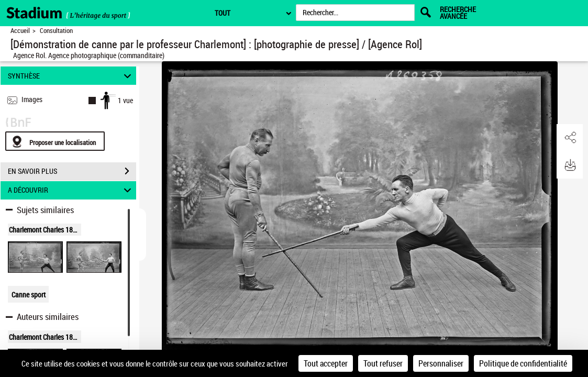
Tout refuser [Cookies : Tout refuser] (383, 363)
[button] (570, 138)
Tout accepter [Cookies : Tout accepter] (326, 363)
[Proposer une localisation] (55, 141)
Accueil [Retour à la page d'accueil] (20, 31)
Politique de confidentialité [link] (523, 363)
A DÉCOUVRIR (71, 190)
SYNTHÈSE (71, 76)
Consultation (56, 31)
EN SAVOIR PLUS (72, 171)
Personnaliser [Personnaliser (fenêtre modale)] (441, 363)
